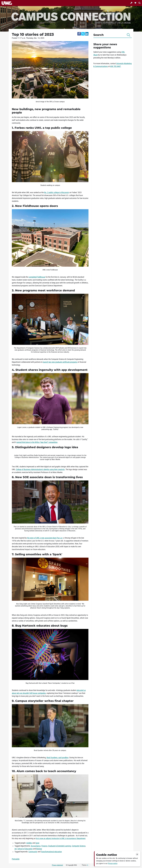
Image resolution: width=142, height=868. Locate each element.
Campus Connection (71, 16)
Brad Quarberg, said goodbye (58, 758)
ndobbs (29, 843)
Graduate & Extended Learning (60, 846)
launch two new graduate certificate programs (60, 362)
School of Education (25, 849)
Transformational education (51, 852)
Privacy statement (57, 865)
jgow (38, 843)
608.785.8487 (115, 66)
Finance (44, 846)
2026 (75, 865)
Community (33, 852)
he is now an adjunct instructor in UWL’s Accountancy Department (61, 838)
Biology (39, 849)
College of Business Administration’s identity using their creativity (40, 469)
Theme (85, 865)
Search (112, 35)
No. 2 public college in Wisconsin (57, 192)
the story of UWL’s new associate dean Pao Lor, (45, 538)
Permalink (16, 859)
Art (16, 849)
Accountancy (36, 846)
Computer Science (79, 846)
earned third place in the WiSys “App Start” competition (37, 442)
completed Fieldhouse (37, 277)
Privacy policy (113, 863)
